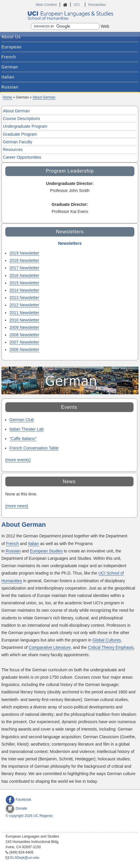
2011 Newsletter (24, 313)
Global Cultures (107, 640)
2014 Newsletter (24, 290)
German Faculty (18, 142)
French (9, 57)
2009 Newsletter (24, 327)
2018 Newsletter (24, 260)
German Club (22, 420)
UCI (77, 5)
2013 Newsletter (24, 298)
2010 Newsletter (24, 320)
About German (44, 97)
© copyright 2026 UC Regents (29, 816)
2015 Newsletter (24, 283)
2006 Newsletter (24, 350)
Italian (8, 77)
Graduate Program (20, 134)
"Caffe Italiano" (23, 439)
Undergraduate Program (25, 126)
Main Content (46, 5)
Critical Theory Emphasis (111, 647)
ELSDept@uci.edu (25, 858)
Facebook (18, 800)
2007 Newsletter (24, 342)
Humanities (97, 5)
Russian (10, 87)
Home (7, 97)
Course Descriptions (22, 119)
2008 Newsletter (24, 335)
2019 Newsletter (24, 253)
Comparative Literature (50, 647)
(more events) (18, 460)
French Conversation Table (34, 448)
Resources (13, 150)
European (12, 47)
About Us (11, 37)
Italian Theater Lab (27, 429)
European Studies (46, 551)
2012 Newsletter (24, 305)
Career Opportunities (22, 157)
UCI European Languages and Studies (70, 16)
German (10, 67)
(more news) (17, 506)
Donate (16, 808)
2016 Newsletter (24, 275)
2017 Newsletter (24, 268)
